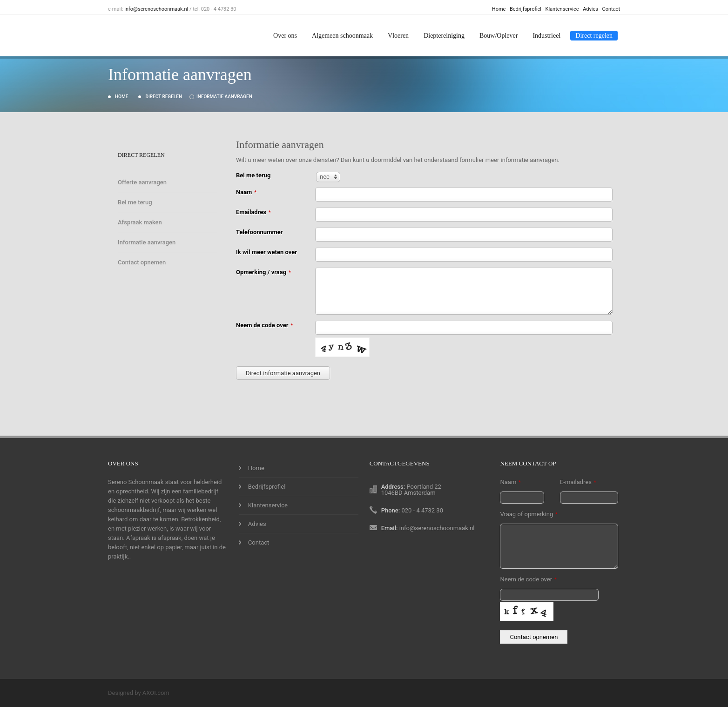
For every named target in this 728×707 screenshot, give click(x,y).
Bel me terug (135, 202)
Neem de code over (264, 325)
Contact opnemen (142, 262)
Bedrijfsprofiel (526, 9)
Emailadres (253, 212)
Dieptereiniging (444, 36)
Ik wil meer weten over (266, 252)
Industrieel (546, 36)
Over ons (285, 36)
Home (499, 9)
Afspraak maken (140, 222)
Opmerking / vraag (263, 272)
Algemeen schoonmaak (342, 36)
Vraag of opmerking (529, 514)
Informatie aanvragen (224, 97)
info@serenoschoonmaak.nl (156, 9)
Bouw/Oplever (499, 36)
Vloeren (398, 36)
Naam (246, 192)
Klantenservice (562, 9)
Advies (590, 9)
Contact (611, 9)
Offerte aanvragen (142, 182)
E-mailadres (578, 482)
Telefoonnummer (259, 232)
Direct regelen (594, 36)
